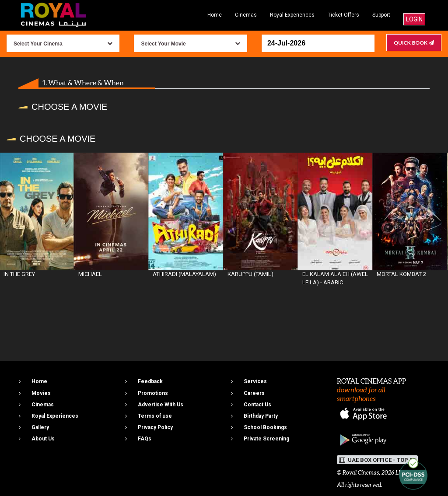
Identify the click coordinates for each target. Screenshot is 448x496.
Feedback (150, 381)
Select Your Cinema (38, 44)
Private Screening (266, 439)
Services (255, 381)
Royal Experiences (292, 15)
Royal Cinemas (361, 473)
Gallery (40, 427)
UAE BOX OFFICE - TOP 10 (377, 460)
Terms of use (155, 416)
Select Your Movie (163, 44)
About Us (43, 439)
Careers (254, 393)
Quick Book (414, 43)
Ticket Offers (343, 15)
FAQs (145, 439)
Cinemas (246, 15)
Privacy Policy (155, 427)
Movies (41, 393)
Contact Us (257, 405)
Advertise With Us (161, 405)
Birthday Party (261, 416)
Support (381, 15)
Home (215, 15)
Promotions (153, 393)
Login (414, 19)
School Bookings (265, 427)
